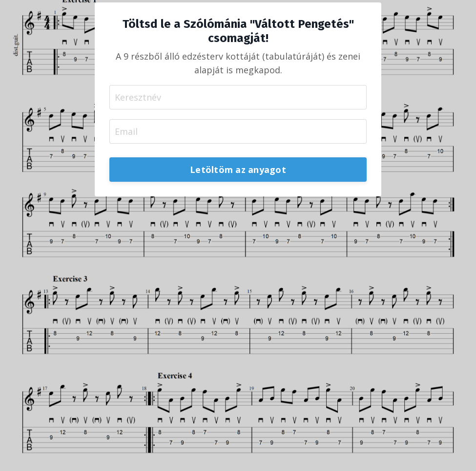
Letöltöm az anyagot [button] (238, 170)
